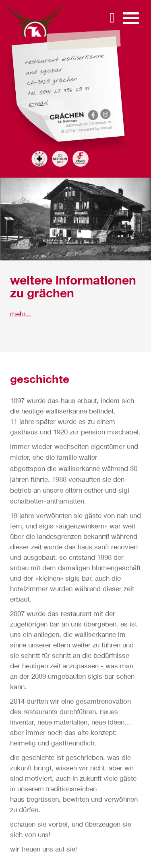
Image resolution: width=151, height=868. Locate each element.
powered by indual (95, 128)
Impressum (101, 122)
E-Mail (39, 103)
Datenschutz (78, 124)
